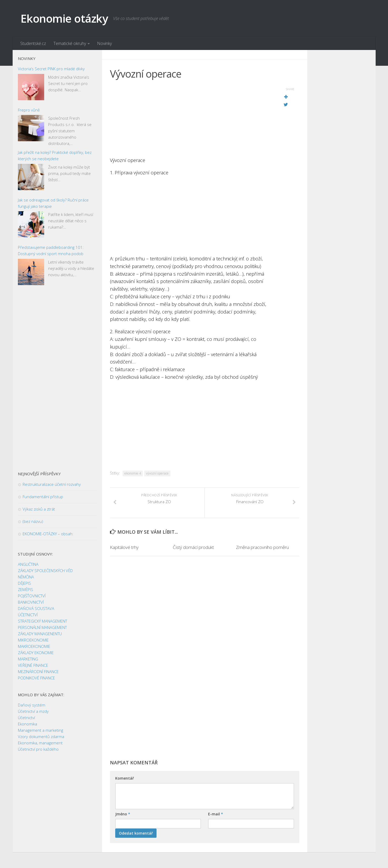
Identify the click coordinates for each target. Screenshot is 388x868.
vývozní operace (157, 473)
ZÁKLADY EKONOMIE (36, 653)
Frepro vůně (29, 110)
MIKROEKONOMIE (33, 640)
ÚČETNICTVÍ (28, 615)
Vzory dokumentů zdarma (41, 736)
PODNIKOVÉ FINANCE (36, 678)
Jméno (123, 814)
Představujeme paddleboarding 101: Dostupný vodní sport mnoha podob (51, 250)
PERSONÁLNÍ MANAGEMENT (42, 627)
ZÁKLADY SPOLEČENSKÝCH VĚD (45, 571)
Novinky (104, 43)
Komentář (125, 778)
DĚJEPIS (24, 583)
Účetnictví (26, 718)
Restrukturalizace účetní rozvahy (52, 484)
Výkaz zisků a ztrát (39, 509)
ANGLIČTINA (28, 564)
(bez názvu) (33, 521)
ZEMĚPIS (26, 589)
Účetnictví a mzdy (33, 711)
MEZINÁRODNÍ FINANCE (38, 672)
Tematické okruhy (70, 43)
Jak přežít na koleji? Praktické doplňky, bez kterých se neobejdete (55, 155)
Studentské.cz (33, 43)
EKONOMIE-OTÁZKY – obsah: (48, 534)
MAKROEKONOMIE (34, 646)
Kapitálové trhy (124, 547)
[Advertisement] (192, 120)
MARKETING (28, 659)
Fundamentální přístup (43, 497)
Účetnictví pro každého (38, 749)
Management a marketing (41, 730)
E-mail (216, 814)
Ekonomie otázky (64, 18)
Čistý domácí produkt (193, 547)
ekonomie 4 (133, 473)
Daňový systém (32, 705)
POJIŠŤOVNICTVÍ (32, 596)
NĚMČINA (26, 577)
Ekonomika (27, 724)
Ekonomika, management (40, 743)
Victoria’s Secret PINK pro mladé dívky (51, 69)
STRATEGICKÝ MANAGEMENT (42, 621)
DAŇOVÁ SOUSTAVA (36, 608)
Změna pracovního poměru (262, 547)
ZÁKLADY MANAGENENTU (40, 634)
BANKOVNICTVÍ (31, 602)
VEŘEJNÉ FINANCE (33, 665)
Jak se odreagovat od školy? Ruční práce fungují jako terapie (53, 203)
